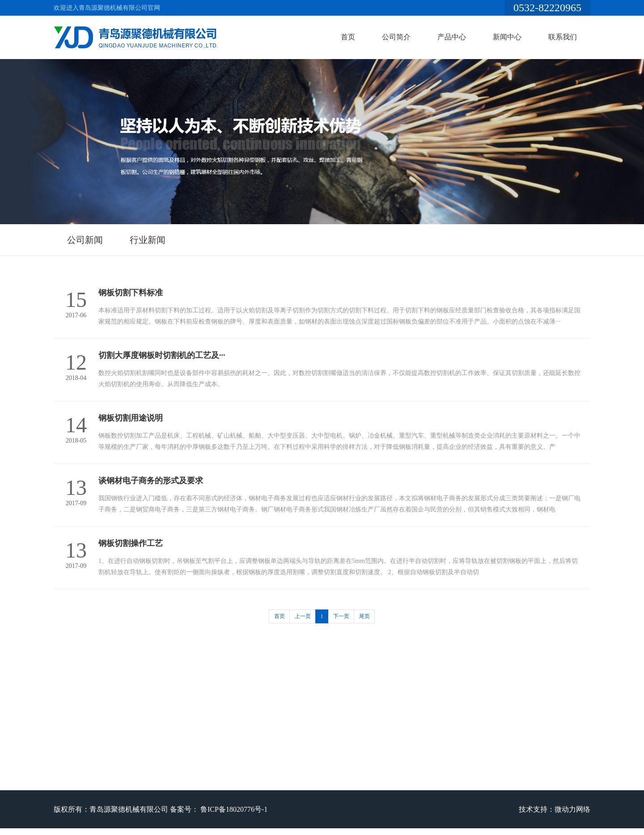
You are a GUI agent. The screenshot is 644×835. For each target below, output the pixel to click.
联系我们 (563, 37)
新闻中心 (507, 37)
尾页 (364, 616)
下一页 (341, 616)
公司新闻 (85, 240)
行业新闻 (148, 240)
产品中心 (452, 37)
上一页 (303, 616)
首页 (348, 37)
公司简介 (396, 37)
